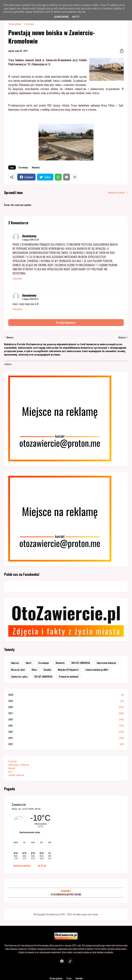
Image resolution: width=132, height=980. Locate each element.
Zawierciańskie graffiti (97, 670)
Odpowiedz (18, 278)
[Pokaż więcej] (75, 177)
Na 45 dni (42, 866)
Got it (76, 17)
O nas (69, 978)
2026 (66, 695)
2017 (66, 713)
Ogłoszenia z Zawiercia (19, 765)
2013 (66, 738)
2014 (66, 732)
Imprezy (15, 663)
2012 (66, 744)
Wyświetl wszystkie (116, 192)
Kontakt (12, 768)
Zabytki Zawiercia (16, 775)
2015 (66, 726)
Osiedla (47, 670)
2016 (66, 719)
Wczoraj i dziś (18, 670)
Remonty (36, 167)
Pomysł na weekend (69, 676)
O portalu (12, 761)
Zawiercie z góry (19, 676)
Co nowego (29, 24)
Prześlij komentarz (66, 323)
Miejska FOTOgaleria (68, 670)
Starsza (122, 337)
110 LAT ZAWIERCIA (43, 676)
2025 (66, 701)
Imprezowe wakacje (106, 663)
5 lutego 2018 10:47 (30, 299)
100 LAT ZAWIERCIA (81, 663)
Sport (29, 663)
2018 (66, 707)
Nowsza (10, 337)
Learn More (61, 17)
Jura (10, 771)
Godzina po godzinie (22, 866)
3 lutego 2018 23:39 (31, 240)
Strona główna (15, 24)
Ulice (34, 670)
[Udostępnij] (121, 51)
